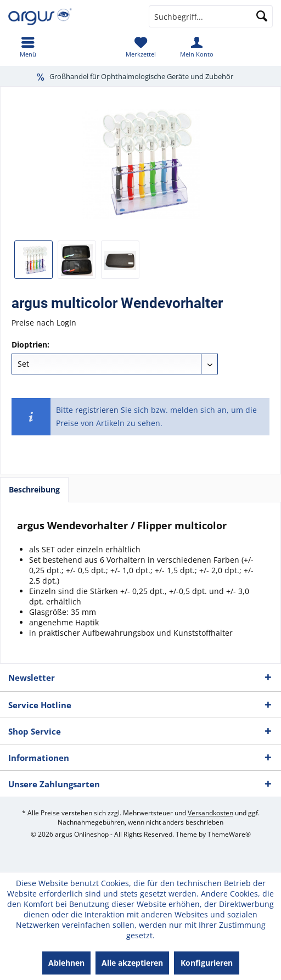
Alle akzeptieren (132, 963)
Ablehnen (66, 963)
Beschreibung (34, 489)
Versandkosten (210, 813)
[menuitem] (28, 47)
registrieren (97, 410)
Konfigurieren (207, 963)
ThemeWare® (229, 834)
